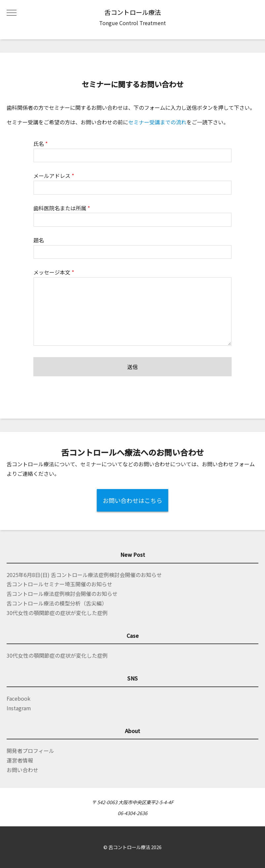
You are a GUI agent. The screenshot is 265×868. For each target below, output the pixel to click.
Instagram (19, 708)
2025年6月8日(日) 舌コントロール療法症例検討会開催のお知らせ (84, 575)
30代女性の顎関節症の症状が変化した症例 (57, 613)
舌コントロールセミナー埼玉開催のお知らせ (59, 584)
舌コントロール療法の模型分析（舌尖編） (57, 603)
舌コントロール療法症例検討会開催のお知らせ (62, 594)
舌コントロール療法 (133, 12)
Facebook (19, 698)
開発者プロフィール (30, 751)
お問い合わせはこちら (132, 500)
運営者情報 (20, 760)
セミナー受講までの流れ (157, 122)
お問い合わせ (22, 770)
